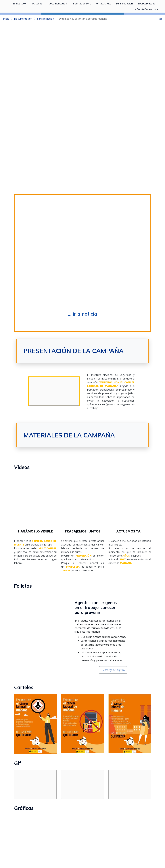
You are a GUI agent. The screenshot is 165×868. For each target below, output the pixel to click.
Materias (37, 18)
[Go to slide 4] (88, 49)
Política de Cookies (138, 854)
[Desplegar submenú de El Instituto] (27, 18)
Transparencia (41, 854)
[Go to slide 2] (77, 49)
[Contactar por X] (77, 847)
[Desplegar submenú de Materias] (44, 18)
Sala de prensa (24, 854)
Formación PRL (82, 18)
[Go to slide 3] (82, 49)
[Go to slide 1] (71, 49)
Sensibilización (124, 18)
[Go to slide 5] (94, 49)
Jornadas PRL (103, 18)
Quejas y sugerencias (61, 854)
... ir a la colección (39, 786)
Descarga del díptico (113, 393)
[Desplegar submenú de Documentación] (69, 18)
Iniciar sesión (150, 7)
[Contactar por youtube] (88, 847)
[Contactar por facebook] (109, 847)
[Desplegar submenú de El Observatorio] (157, 18)
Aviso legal (105, 854)
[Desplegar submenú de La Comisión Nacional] (160, 24)
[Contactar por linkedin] (99, 847)
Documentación (58, 18)
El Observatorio (147, 18)
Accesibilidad (119, 854)
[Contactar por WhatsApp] (67, 847)
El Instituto (19, 18)
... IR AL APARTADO (39, 824)
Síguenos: (57, 846)
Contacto (79, 854)
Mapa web (92, 854)
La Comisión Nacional (146, 24)
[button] (160, 32)
